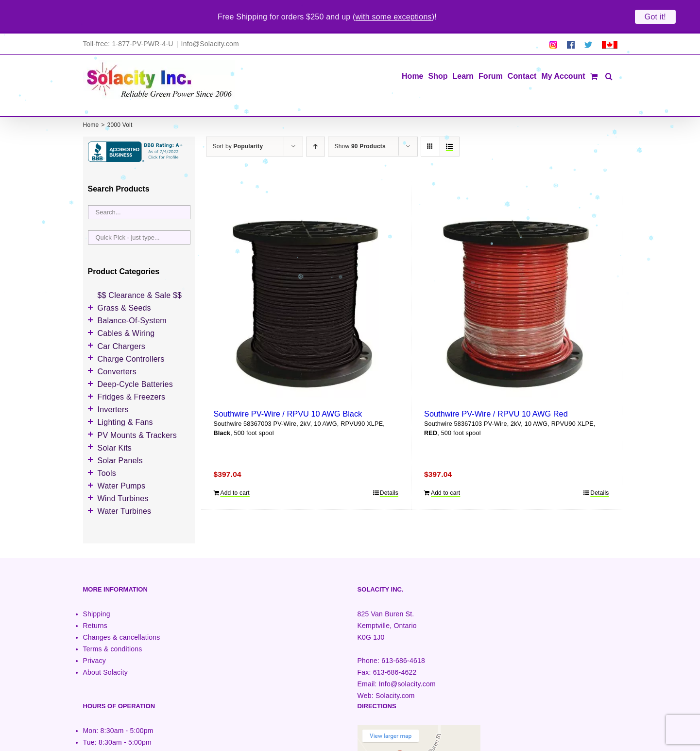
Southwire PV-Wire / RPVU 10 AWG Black (288, 388)
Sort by (238, 122)
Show (360, 122)
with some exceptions (394, 17)
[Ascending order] (316, 122)
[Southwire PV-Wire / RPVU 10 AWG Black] (306, 273)
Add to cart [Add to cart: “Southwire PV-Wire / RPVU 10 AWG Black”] (235, 468)
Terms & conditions (113, 624)
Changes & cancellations (122, 612)
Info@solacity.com (407, 659)
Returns (95, 600)
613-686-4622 (395, 647)
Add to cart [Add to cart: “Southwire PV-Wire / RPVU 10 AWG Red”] (445, 468)
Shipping (97, 589)
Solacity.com (395, 671)
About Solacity (105, 647)
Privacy (94, 636)
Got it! (655, 17)
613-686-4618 (403, 636)
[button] (609, 51)
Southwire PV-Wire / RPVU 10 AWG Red (496, 388)
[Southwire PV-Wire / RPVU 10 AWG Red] (517, 273)
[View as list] (450, 122)
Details (389, 468)
